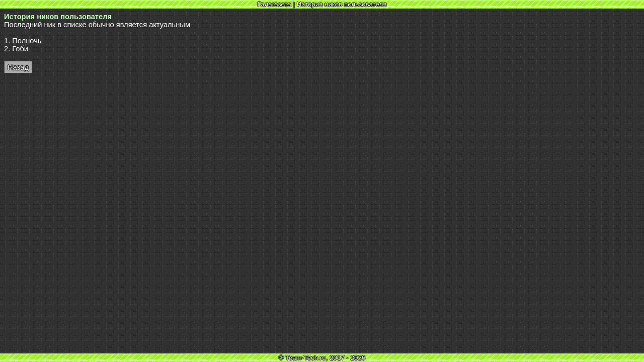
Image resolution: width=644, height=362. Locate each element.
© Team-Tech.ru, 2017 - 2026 (322, 358)
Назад (18, 67)
